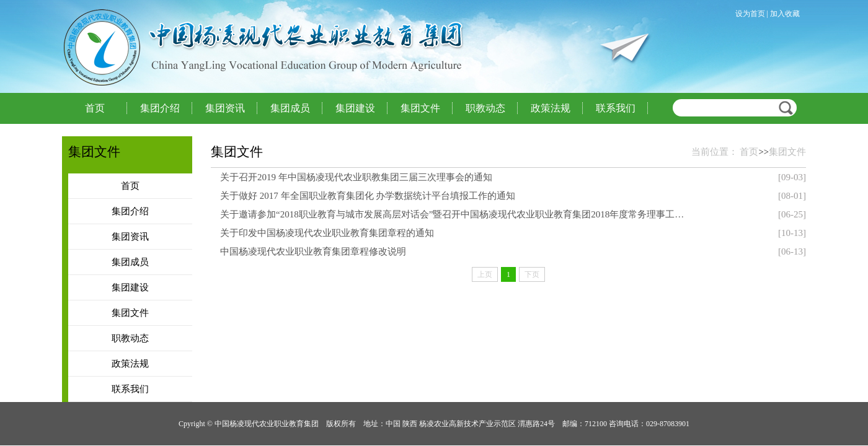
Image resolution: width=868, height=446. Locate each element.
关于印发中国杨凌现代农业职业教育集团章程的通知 (327, 233)
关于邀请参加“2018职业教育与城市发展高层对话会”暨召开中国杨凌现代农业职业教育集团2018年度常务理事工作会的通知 (454, 214)
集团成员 (290, 108)
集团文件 (420, 108)
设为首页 (750, 14)
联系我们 (616, 108)
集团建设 (355, 108)
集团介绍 (160, 108)
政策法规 (551, 108)
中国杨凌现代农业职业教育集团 (198, 47)
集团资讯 (225, 108)
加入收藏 (785, 14)
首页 (95, 108)
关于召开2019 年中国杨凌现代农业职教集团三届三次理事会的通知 (356, 177)
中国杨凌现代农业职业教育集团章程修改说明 (313, 251)
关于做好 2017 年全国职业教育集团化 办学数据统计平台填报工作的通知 (368, 196)
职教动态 (485, 108)
